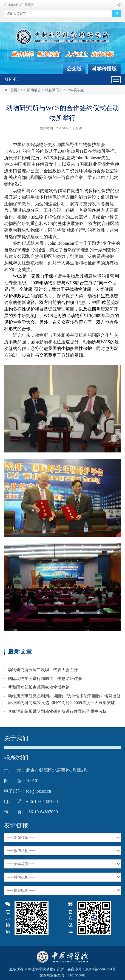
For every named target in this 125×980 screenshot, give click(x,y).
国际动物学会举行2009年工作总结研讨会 (45, 679)
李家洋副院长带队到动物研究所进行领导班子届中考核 (57, 711)
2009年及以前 (74, 90)
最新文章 (20, 652)
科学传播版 (104, 69)
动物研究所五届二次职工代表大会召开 (43, 670)
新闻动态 (34, 90)
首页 (14, 90)
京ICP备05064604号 (100, 969)
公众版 (74, 69)
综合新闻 (52, 90)
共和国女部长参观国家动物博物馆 (39, 687)
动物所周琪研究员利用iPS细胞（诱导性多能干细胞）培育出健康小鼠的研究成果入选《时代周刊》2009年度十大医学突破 (64, 699)
